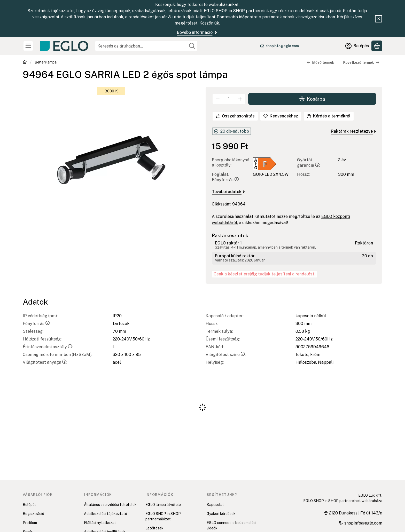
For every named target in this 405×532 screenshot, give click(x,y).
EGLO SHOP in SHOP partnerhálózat (163, 516)
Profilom (30, 523)
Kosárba (312, 99)
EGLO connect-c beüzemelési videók (231, 525)
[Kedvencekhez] (281, 116)
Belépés (30, 505)
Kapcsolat (215, 505)
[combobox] (146, 46)
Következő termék (361, 62)
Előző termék (320, 62)
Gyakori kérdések (221, 514)
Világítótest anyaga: (45, 362)
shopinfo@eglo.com (282, 46)
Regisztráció (33, 514)
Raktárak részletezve (353, 131)
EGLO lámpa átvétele (163, 505)
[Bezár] (379, 19)
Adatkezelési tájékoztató (106, 514)
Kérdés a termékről (329, 116)
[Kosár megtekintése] (377, 46)
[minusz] (218, 99)
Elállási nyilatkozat (100, 523)
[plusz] (240, 99)
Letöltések (154, 528)
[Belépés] (357, 46)
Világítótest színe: (226, 355)
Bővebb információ (197, 32)
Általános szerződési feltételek (110, 505)
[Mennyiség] (229, 99)
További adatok (228, 192)
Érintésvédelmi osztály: (48, 347)
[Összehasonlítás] (235, 116)
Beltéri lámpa (46, 62)
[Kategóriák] (28, 46)
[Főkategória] (25, 63)
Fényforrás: (37, 324)
